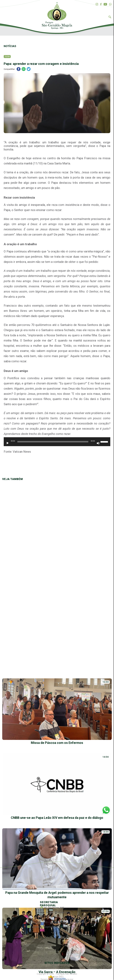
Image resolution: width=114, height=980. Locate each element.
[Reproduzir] (8, 443)
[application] (57, 443)
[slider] (53, 442)
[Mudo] (98, 443)
